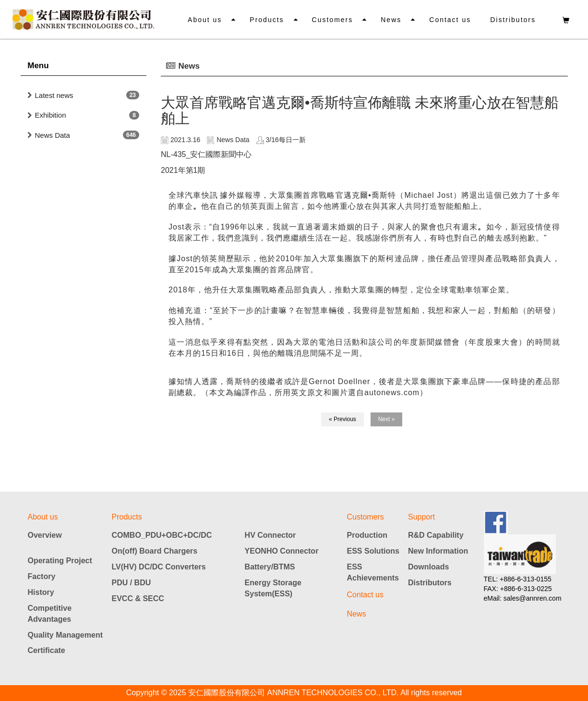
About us (205, 20)
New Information (438, 551)
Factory (42, 576)
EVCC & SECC (138, 598)
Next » (387, 419)
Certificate (47, 650)
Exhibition (51, 115)
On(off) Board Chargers (155, 551)
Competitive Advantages (50, 614)
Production (367, 535)
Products (267, 20)
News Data (53, 135)
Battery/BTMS (270, 567)
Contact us (450, 20)
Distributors (513, 20)
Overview (45, 535)
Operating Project (60, 561)
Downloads (428, 567)
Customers (333, 20)
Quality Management (65, 635)
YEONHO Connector (282, 551)
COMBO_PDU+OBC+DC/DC (162, 535)
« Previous (342, 419)
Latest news (54, 95)
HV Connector (270, 535)
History (41, 592)
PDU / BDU (132, 583)
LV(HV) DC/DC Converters (159, 567)
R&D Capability (436, 535)
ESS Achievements (373, 572)
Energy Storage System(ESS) (273, 588)
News (391, 20)
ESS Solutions (373, 551)
